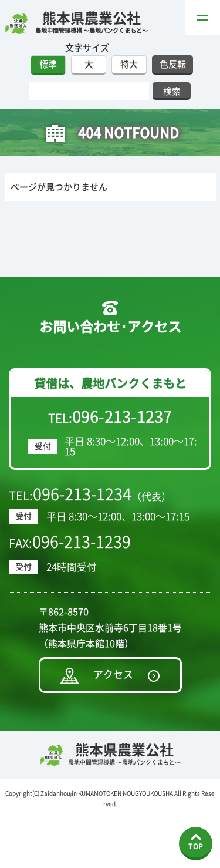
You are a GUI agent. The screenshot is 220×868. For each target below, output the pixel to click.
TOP (196, 846)
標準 (48, 64)
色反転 (173, 64)
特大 (129, 64)
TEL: (110, 417)
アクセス (113, 674)
